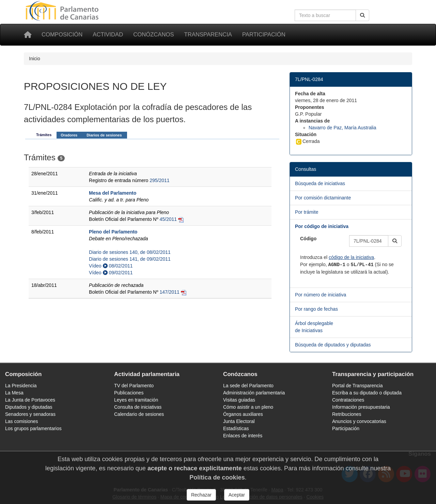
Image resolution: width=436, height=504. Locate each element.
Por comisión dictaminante (323, 198)
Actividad (108, 35)
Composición (62, 35)
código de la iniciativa (351, 257)
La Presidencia (21, 386)
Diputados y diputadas (29, 407)
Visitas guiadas (239, 400)
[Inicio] (28, 35)
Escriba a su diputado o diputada (367, 393)
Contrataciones (348, 400)
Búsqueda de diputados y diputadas (333, 345)
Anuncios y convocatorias (359, 421)
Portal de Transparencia (357, 386)
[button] (395, 241)
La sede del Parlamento (248, 386)
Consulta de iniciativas (138, 407)
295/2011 (159, 180)
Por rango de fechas (316, 309)
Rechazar (201, 495)
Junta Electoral (239, 421)
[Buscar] (362, 15)
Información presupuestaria (361, 407)
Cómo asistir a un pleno (248, 407)
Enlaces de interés (243, 436)
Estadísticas (236, 428)
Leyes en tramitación (136, 400)
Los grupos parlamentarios (33, 428)
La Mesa (14, 393)
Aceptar (237, 495)
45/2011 (168, 219)
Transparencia (208, 35)
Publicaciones (129, 393)
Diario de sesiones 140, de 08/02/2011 (130, 252)
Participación (264, 35)
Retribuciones (347, 414)
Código (308, 239)
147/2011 (169, 292)
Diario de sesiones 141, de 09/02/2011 (130, 259)
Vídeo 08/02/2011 (111, 266)
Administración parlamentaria (254, 393)
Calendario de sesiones (139, 414)
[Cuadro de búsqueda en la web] (325, 15)
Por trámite (307, 212)
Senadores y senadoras (30, 414)
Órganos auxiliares (243, 414)
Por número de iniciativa (321, 295)
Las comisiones (22, 421)
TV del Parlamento (134, 386)
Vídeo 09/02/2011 (111, 273)
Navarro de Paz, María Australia (342, 128)
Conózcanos (153, 35)
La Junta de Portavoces (30, 400)
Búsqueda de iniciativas (320, 183)
